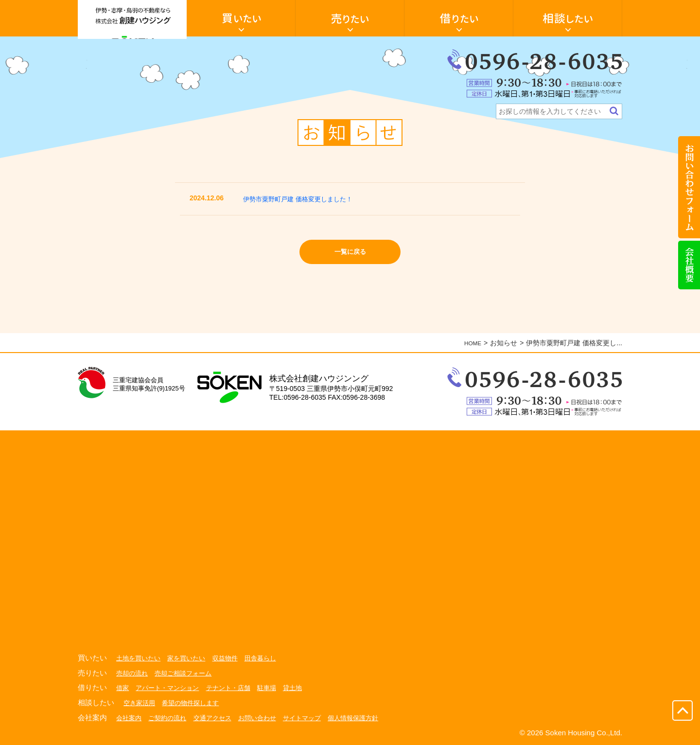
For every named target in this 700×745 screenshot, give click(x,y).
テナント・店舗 (236, 688)
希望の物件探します (195, 703)
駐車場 (277, 688)
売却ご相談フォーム (188, 673)
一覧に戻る (350, 254)
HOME (471, 343)
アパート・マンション (171, 688)
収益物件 (232, 658)
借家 (123, 688)
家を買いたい (191, 658)
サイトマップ (314, 717)
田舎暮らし (270, 658)
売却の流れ (133, 673)
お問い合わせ (266, 717)
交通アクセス (219, 717)
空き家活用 (140, 703)
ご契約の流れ (171, 717)
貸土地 (304, 688)
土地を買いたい (140, 658)
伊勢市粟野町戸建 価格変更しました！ (306, 199)
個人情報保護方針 (368, 717)
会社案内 (130, 717)
